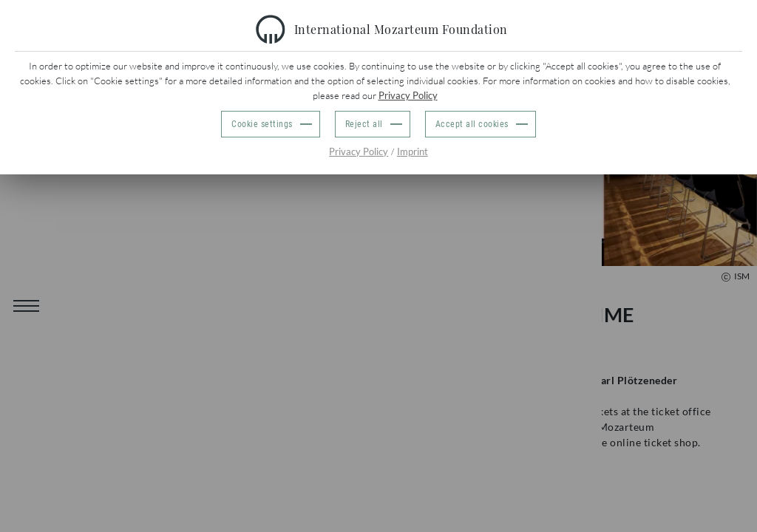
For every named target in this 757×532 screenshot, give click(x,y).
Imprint (413, 151)
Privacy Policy (408, 95)
